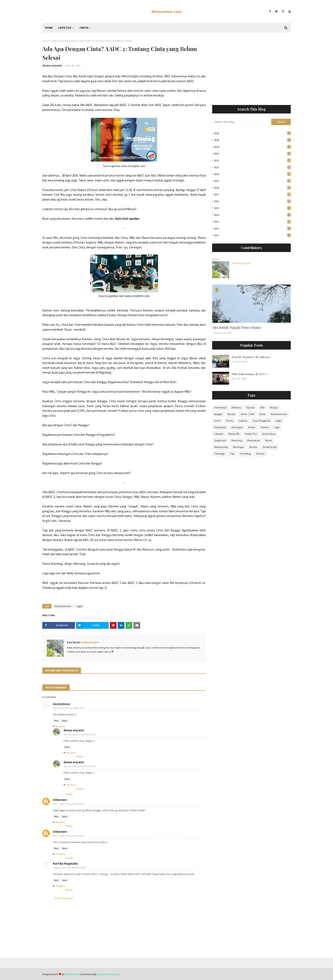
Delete (65, 721)
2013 (252, 222)
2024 (252, 147)
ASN (262, 407)
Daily (263, 414)
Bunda (231, 414)
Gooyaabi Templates (108, 974)
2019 (252, 181)
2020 (252, 174)
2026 (252, 133)
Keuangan (237, 427)
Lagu (277, 427)
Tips (232, 454)
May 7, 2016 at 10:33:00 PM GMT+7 (69, 836)
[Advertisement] (251, 69)
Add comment (64, 898)
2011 (252, 235)
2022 (252, 161)
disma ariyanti (52, 66)
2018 (252, 188)
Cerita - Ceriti (247, 414)
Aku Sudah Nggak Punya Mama (236, 327)
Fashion (243, 421)
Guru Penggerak (261, 421)
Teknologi (219, 454)
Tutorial (260, 454)
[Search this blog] (242, 122)
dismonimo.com (166, 11)
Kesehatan (220, 427)
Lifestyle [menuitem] (65, 28)
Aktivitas (236, 407)
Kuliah (252, 427)
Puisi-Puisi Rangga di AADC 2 (250, 374)
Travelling (245, 454)
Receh (269, 440)
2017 (252, 195)
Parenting (237, 440)
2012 (252, 229)
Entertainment (63, 606)
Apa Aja (251, 407)
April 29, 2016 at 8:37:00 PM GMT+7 (69, 708)
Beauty (274, 407)
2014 (252, 215)
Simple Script (270, 447)
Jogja (54, 41)
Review (253, 447)
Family (230, 421)
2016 (252, 201)
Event (217, 421)
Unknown (60, 800)
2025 (252, 140)
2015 (252, 208)
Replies (60, 726)
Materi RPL (234, 434)
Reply (56, 721)
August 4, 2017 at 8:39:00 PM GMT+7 (70, 868)
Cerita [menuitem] (84, 28)
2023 (252, 154)
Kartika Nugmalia (65, 863)
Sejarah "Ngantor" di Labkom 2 (251, 357)
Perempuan (254, 440)
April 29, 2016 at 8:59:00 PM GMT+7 (80, 735)
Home (46, 41)
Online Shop (269, 434)
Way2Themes (72, 974)
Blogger (218, 414)
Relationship (221, 447)
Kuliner (265, 427)
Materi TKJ (251, 434)
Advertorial (220, 407)
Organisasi (220, 440)
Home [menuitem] (49, 28)
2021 (252, 167)
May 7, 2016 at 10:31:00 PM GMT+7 (69, 804)
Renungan (239, 447)
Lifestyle (219, 434)
